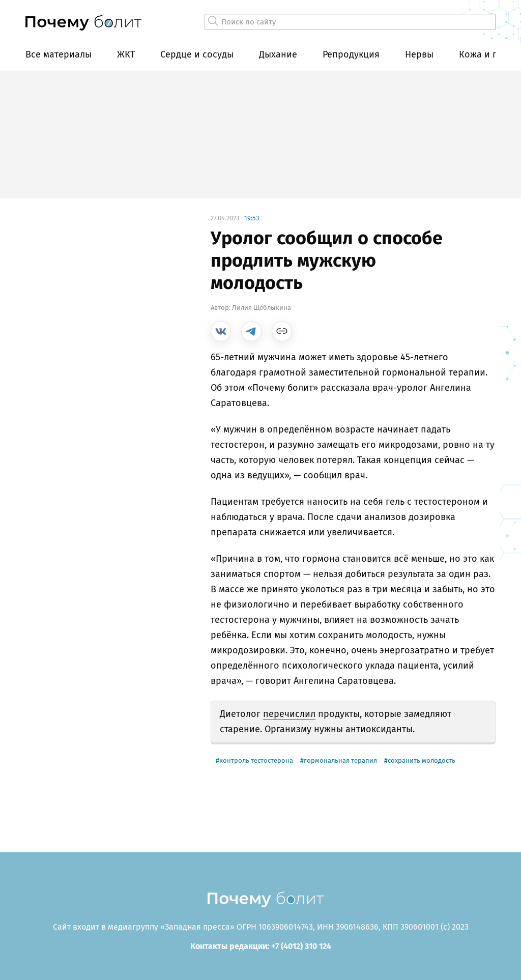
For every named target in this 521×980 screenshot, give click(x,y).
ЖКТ (126, 54)
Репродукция (351, 54)
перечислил (289, 714)
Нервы (419, 54)
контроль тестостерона (256, 760)
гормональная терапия (340, 760)
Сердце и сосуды (197, 54)
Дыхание (278, 54)
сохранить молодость (422, 760)
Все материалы (59, 54)
